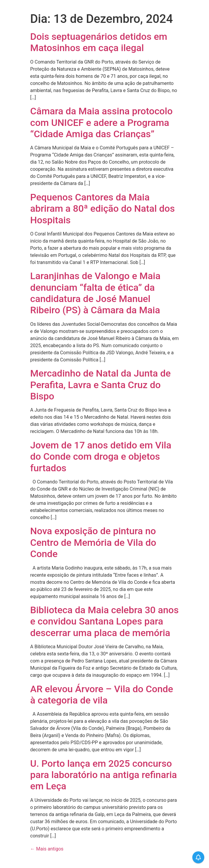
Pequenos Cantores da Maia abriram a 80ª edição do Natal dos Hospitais (103, 209)
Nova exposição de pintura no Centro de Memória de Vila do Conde (93, 542)
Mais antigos (47, 849)
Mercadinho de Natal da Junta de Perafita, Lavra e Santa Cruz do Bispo (101, 385)
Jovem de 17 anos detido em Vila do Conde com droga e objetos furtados (101, 457)
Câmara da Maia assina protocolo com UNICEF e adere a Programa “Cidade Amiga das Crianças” (102, 122)
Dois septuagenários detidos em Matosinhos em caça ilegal (99, 42)
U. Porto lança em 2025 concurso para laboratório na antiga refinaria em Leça (104, 775)
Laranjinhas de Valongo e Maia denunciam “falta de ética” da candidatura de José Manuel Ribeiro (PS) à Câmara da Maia (95, 293)
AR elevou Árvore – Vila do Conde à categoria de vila (102, 695)
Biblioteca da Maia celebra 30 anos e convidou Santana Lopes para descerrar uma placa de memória (104, 621)
